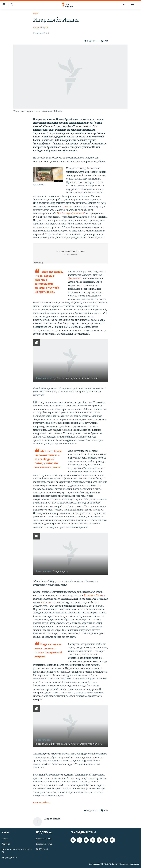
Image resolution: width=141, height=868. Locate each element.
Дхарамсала (75, 279)
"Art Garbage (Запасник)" (71, 214)
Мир (36, 14)
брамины (45, 602)
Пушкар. (101, 596)
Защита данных (9, 858)
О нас (4, 839)
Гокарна (89, 596)
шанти (67, 207)
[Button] (91, 41)
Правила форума (44, 844)
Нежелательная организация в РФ (17, 851)
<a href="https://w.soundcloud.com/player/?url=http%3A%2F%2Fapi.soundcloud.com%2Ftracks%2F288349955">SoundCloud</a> (71, 253)
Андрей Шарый (41, 28)
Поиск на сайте (44, 839)
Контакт (6, 844)
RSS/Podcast (42, 849)
